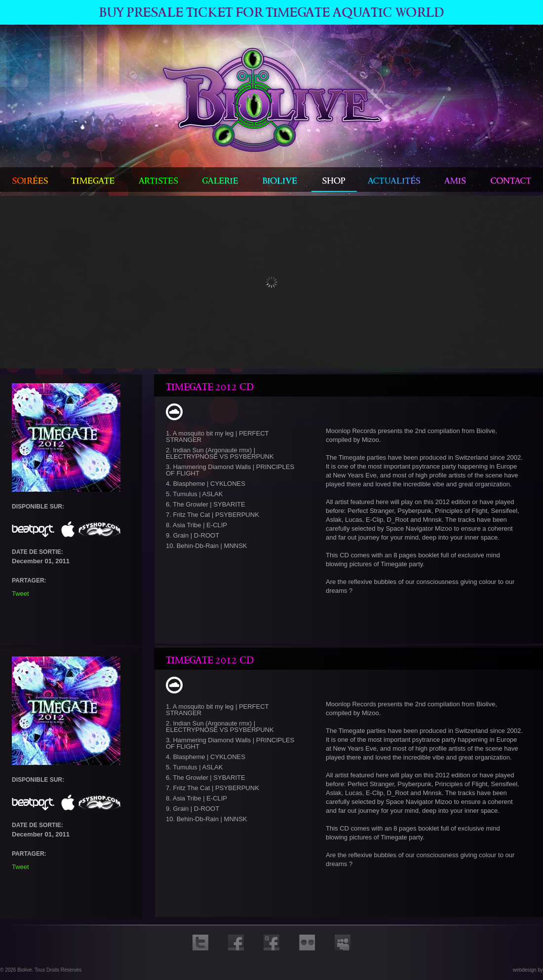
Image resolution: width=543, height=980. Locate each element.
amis (456, 180)
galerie (220, 180)
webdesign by (528, 970)
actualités (395, 180)
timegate (93, 180)
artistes (158, 180)
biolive (281, 180)
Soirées (30, 180)
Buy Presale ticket (272, 12)
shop (334, 180)
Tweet (21, 594)
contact (511, 180)
